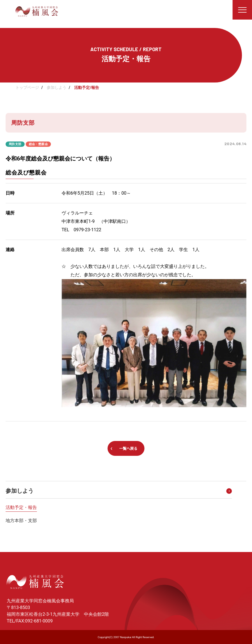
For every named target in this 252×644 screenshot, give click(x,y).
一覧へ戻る (128, 449)
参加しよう (56, 88)
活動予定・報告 (21, 507)
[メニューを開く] (242, 10)
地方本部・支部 (21, 521)
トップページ (27, 88)
